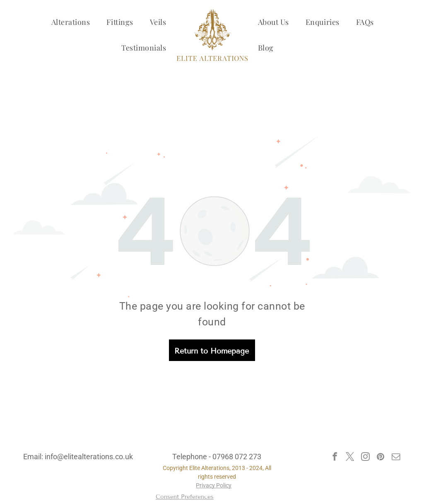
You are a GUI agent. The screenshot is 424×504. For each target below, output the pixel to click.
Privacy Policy (214, 485)
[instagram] (365, 458)
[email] (396, 458)
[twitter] (350, 458)
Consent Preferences (185, 497)
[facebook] (335, 458)
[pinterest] (381, 458)
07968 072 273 (237, 457)
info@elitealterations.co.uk (89, 457)
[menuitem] (71, 22)
